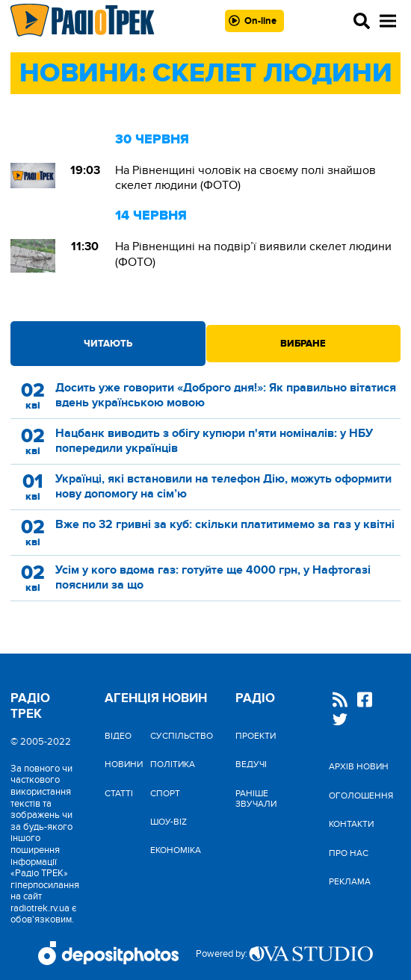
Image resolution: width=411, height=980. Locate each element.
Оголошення (361, 796)
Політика (173, 764)
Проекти (256, 736)
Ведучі (251, 764)
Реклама (350, 881)
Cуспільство (182, 736)
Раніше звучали (256, 798)
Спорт (165, 793)
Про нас (349, 853)
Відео (118, 736)
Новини (124, 764)
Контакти (351, 824)
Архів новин (359, 766)
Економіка (176, 850)
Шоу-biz (169, 822)
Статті (119, 793)
